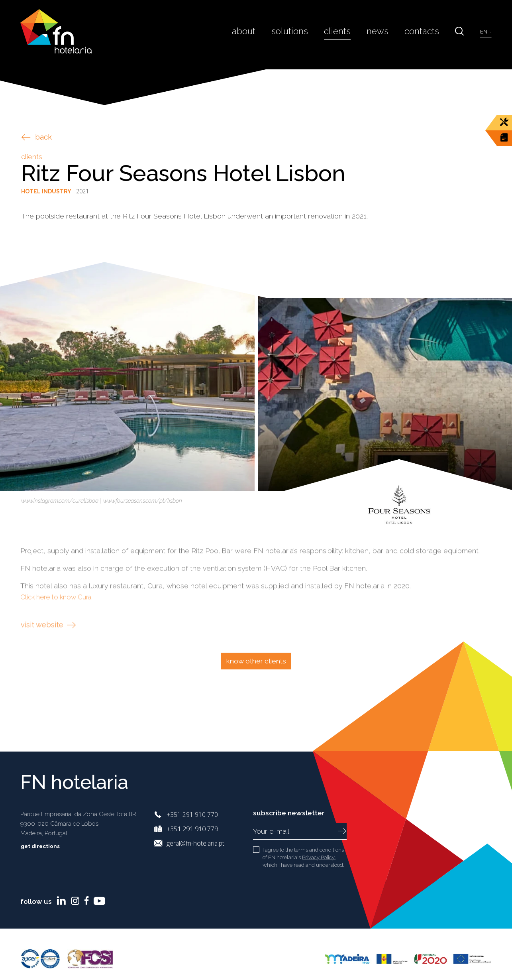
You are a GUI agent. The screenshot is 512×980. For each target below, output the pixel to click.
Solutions (300, 35)
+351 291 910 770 (192, 814)
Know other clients (256, 661)
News (383, 35)
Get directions (46, 846)
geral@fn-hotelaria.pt (196, 843)
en (484, 35)
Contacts (424, 35)
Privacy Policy (318, 857)
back (37, 137)
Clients (345, 35)
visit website (50, 649)
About (257, 35)
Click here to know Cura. (60, 622)
